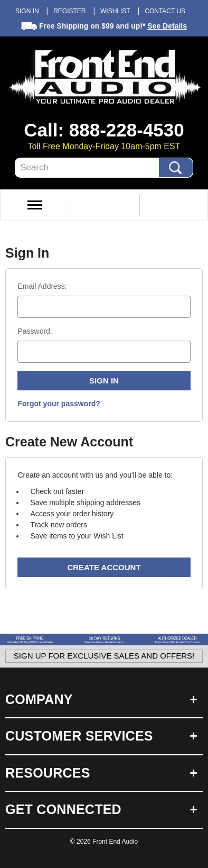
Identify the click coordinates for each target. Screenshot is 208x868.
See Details (167, 26)
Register (69, 11)
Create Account (104, 567)
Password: (35, 331)
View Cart (173, 205)
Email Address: (42, 286)
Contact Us (165, 11)
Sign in (27, 11)
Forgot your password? (59, 404)
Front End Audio (115, 842)
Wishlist (115, 11)
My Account (104, 205)
